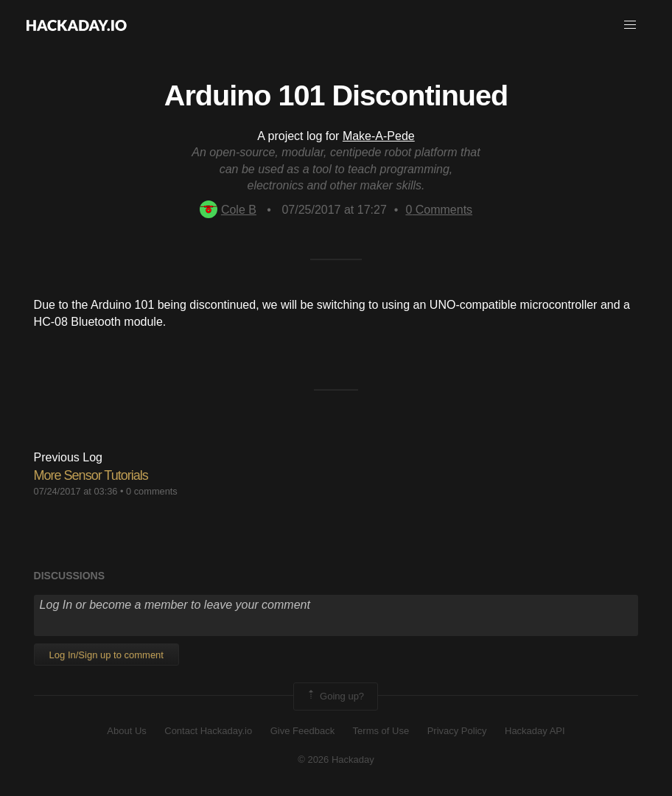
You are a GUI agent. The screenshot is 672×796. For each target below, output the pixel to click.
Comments (439, 210)
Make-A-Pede (379, 136)
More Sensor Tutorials (91, 475)
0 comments (152, 491)
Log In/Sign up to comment (106, 655)
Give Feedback (302, 731)
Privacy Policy (457, 731)
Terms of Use (381, 731)
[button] (630, 25)
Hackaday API (535, 731)
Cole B (228, 210)
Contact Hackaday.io (208, 731)
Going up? (335, 696)
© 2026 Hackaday (336, 760)
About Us (126, 731)
